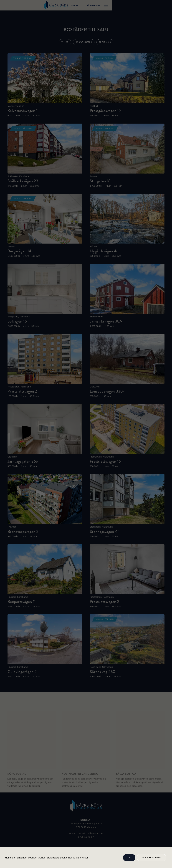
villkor (85, 858)
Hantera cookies (152, 857)
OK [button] (129, 857)
